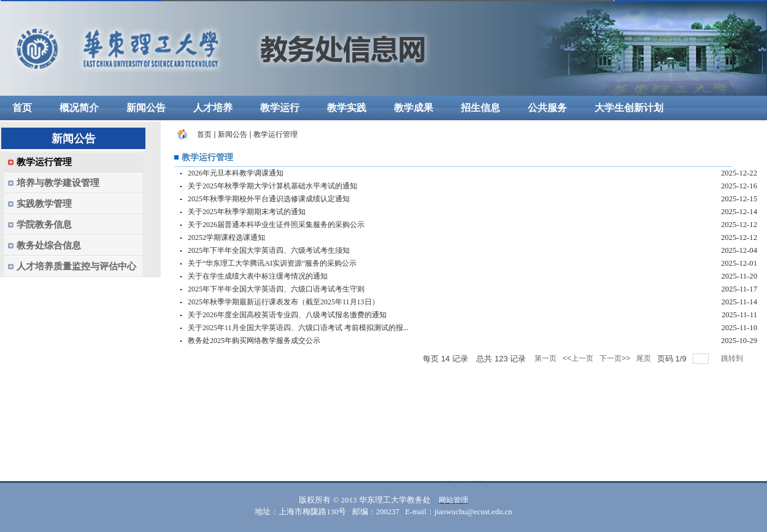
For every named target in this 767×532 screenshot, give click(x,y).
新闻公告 (233, 134)
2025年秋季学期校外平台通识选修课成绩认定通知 (269, 199)
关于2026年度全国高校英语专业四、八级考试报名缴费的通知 (287, 315)
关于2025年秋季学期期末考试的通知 (247, 212)
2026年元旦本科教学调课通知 (236, 173)
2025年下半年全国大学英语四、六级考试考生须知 (269, 250)
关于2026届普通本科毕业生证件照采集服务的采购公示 (276, 225)
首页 (204, 134)
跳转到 (733, 358)
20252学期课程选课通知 (226, 237)
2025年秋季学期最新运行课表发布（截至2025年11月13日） (283, 302)
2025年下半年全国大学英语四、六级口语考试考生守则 (276, 289)
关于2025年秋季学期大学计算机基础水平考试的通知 (272, 186)
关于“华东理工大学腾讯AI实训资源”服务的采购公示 (272, 263)
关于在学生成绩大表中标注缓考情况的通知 (258, 276)
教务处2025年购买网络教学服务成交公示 (254, 341)
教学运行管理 (276, 134)
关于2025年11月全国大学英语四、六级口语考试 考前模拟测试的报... (298, 328)
